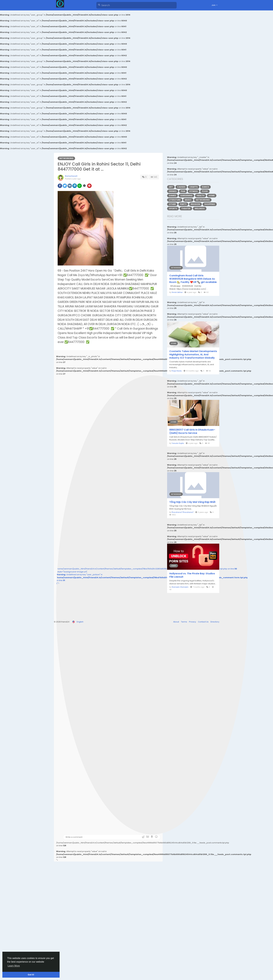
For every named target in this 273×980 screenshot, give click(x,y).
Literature (175, 200)
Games (172, 196)
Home (212, 196)
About (176, 622)
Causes (181, 187)
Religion (195, 204)
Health (201, 196)
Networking (66, 158)
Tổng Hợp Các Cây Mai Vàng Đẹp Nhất (192, 502)
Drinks (173, 191)
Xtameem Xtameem (180, 587)
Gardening (186, 196)
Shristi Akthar (177, 292)
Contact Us (203, 622)
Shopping (210, 204)
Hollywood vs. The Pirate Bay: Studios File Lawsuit (192, 575)
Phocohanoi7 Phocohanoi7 (183, 512)
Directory (215, 622)
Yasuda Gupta (178, 443)
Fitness (194, 191)
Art (171, 187)
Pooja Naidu (177, 371)
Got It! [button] (31, 975)
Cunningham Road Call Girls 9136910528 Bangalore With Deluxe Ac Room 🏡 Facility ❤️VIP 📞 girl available (193, 279)
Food (205, 191)
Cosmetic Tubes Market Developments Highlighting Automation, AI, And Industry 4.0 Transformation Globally (193, 355)
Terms (184, 622)
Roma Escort (71, 176)
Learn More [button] (14, 966)
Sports (173, 208)
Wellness (200, 208)
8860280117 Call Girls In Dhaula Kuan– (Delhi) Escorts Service (192, 431)
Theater (186, 208)
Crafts (194, 187)
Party (183, 204)
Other (172, 204)
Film (183, 191)
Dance (205, 187)
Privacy (193, 622)
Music (188, 200)
